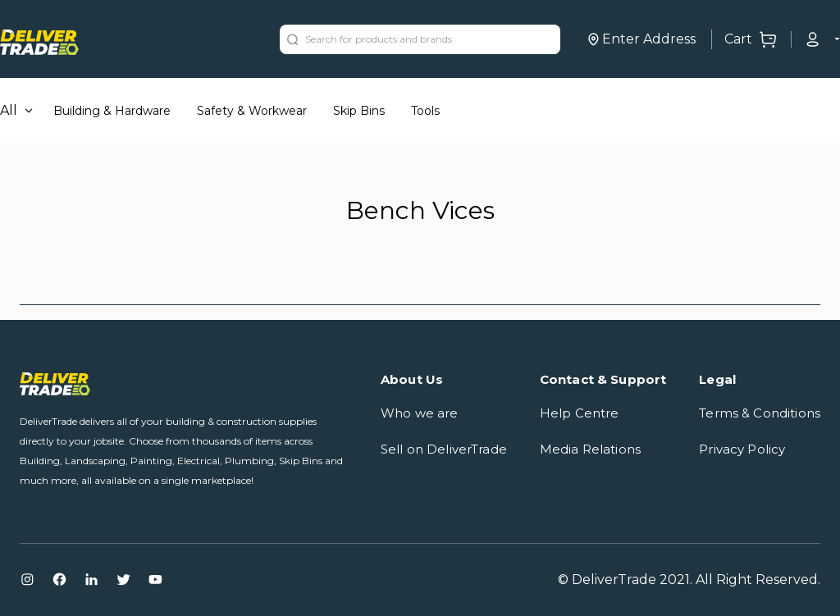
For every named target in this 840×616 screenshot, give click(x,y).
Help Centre (580, 413)
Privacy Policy (742, 449)
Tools (425, 111)
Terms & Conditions (760, 413)
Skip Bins (359, 111)
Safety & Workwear (252, 111)
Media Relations (590, 449)
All (9, 110)
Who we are (420, 413)
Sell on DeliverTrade (444, 449)
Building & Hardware (112, 111)
